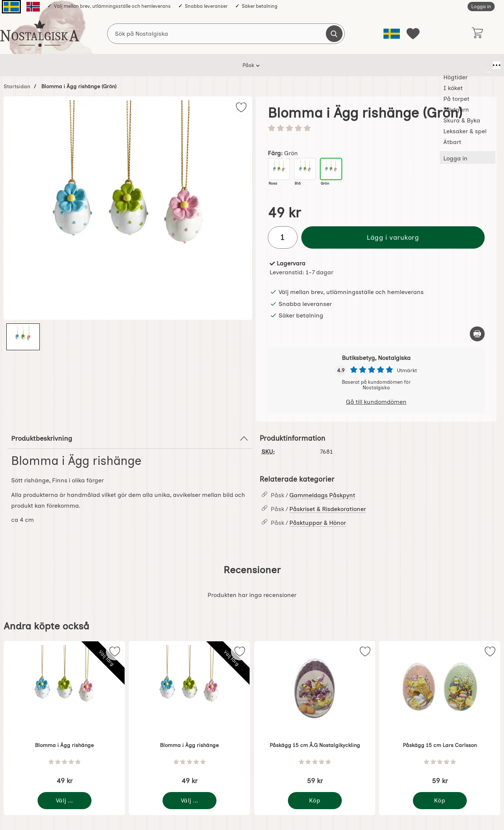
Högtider (131, 65)
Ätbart (374, 65)
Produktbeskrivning (130, 438)
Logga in (481, 7)
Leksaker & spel (332, 65)
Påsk (99, 65)
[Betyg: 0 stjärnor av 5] (376, 129)
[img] (241, 107)
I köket (165, 65)
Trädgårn (238, 65)
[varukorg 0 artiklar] (477, 33)
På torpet (200, 65)
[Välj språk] (392, 34)
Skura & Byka (281, 65)
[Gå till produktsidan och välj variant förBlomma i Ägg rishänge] (65, 801)
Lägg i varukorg (393, 237)
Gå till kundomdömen (376, 402)
